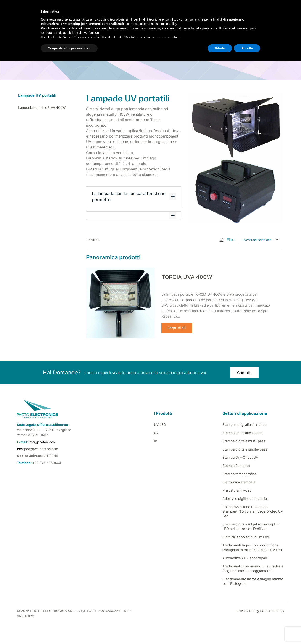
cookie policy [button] (168, 24)
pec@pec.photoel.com (41, 449)
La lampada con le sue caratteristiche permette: (134, 196)
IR (156, 441)
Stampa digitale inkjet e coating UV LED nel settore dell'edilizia (251, 526)
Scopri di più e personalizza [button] (69, 48)
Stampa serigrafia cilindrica (244, 424)
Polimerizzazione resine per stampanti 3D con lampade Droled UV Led (253, 511)
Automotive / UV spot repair (245, 558)
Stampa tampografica (239, 474)
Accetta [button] (247, 48)
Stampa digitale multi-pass (244, 441)
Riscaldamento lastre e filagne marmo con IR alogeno (253, 581)
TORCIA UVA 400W (187, 277)
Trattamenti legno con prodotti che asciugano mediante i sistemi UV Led (252, 547)
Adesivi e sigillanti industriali (246, 498)
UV (156, 433)
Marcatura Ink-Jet (237, 490)
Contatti (244, 373)
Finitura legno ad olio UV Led (246, 537)
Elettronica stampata (239, 482)
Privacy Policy (248, 611)
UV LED (160, 424)
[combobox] (261, 240)
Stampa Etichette (236, 465)
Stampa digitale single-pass (245, 449)
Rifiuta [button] (220, 48)
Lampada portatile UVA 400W (42, 107)
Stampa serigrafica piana (242, 433)
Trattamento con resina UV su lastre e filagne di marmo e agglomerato (253, 568)
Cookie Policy (273, 611)
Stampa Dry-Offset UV (240, 457)
